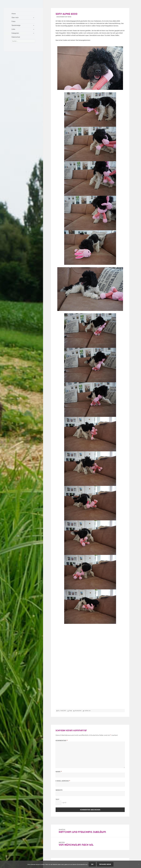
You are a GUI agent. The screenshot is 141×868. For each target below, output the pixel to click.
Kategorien (15, 33)
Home (14, 14)
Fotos (14, 21)
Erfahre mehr (105, 864)
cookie (86, 711)
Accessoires (78, 711)
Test (57, 799)
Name (59, 772)
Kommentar (62, 740)
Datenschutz (16, 37)
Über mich (15, 18)
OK (92, 864)
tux (90, 711)
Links (13, 29)
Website (59, 790)
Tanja (70, 711)
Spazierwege (16, 25)
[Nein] (139, 864)
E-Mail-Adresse (63, 781)
